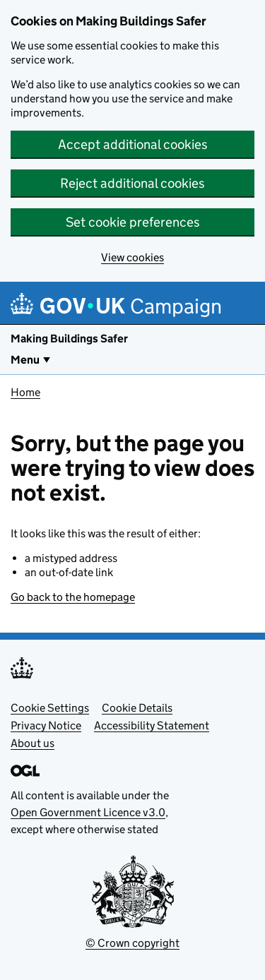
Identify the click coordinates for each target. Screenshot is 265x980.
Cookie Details (137, 708)
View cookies (132, 257)
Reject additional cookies (132, 183)
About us (33, 743)
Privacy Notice (46, 725)
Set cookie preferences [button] (133, 222)
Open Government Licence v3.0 (88, 812)
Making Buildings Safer (69, 339)
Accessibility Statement (152, 725)
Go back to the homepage (73, 597)
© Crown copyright (132, 943)
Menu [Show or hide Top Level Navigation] (25, 360)
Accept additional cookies (133, 144)
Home (25, 392)
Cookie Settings (50, 708)
